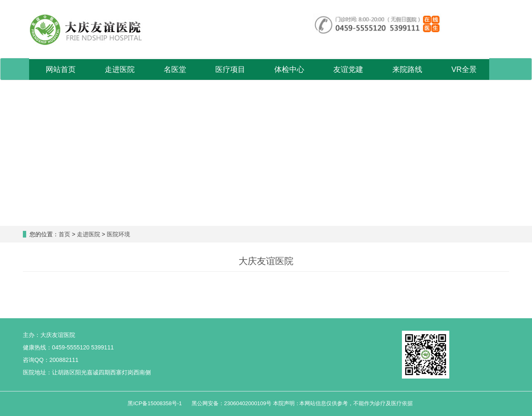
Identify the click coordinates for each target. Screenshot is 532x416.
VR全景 (464, 69)
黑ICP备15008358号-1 (155, 403)
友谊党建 (348, 69)
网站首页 (61, 69)
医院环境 (118, 234)
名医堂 (175, 69)
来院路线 (407, 69)
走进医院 (120, 69)
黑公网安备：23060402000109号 (232, 403)
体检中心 (289, 69)
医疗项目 (230, 69)
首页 (64, 234)
